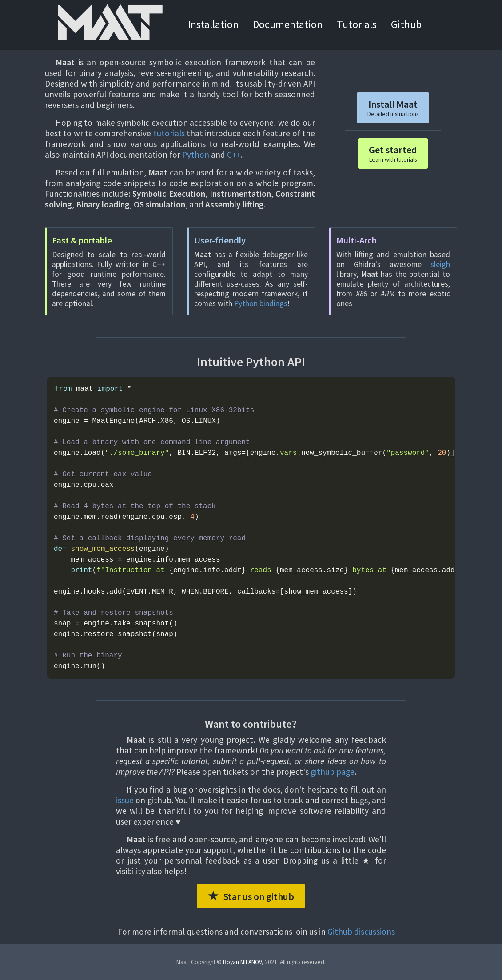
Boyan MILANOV (242, 962)
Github (406, 24)
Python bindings (261, 303)
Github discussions (361, 932)
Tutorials (357, 24)
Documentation (288, 24)
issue (125, 800)
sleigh (440, 264)
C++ (234, 155)
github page (333, 772)
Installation (213, 24)
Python (196, 155)
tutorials (169, 133)
